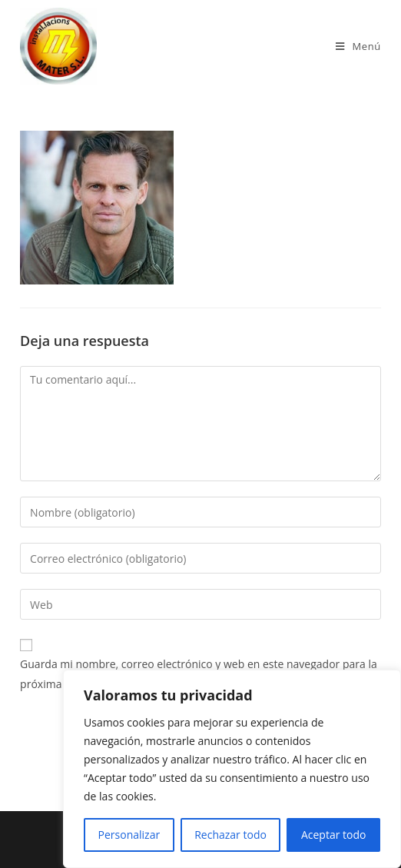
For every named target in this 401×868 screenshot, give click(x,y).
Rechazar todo (230, 835)
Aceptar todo (334, 835)
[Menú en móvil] (358, 46)
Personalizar (129, 835)
